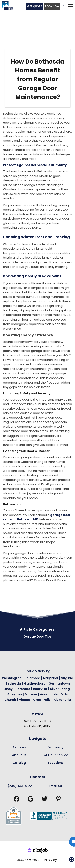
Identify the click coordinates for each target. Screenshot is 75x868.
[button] (70, 6)
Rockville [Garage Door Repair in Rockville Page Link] (40, 689)
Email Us (55, 786)
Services (19, 747)
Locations (56, 763)
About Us (19, 755)
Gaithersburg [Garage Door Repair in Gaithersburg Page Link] (35, 683)
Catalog (19, 763)
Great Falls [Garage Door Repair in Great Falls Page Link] (42, 700)
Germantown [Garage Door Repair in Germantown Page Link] (60, 683)
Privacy (50, 860)
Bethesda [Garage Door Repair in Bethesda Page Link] (13, 683)
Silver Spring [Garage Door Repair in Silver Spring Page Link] (60, 689)
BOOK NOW (52, 6)
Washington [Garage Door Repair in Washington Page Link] (12, 678)
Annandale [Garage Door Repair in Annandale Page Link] (49, 694)
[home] (7, 6)
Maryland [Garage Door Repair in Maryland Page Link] (50, 678)
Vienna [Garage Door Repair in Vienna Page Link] (25, 700)
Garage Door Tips (37, 636)
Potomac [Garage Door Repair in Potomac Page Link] (23, 689)
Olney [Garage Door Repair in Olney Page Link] (8, 689)
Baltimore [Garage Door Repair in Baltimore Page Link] (32, 678)
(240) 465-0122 (20, 786)
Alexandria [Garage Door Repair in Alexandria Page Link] (62, 700)
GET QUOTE (34, 6)
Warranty (56, 747)
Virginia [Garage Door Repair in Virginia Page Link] (67, 678)
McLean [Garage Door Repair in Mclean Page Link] (31, 694)
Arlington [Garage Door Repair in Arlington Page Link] (14, 694)
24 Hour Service (56, 755)
